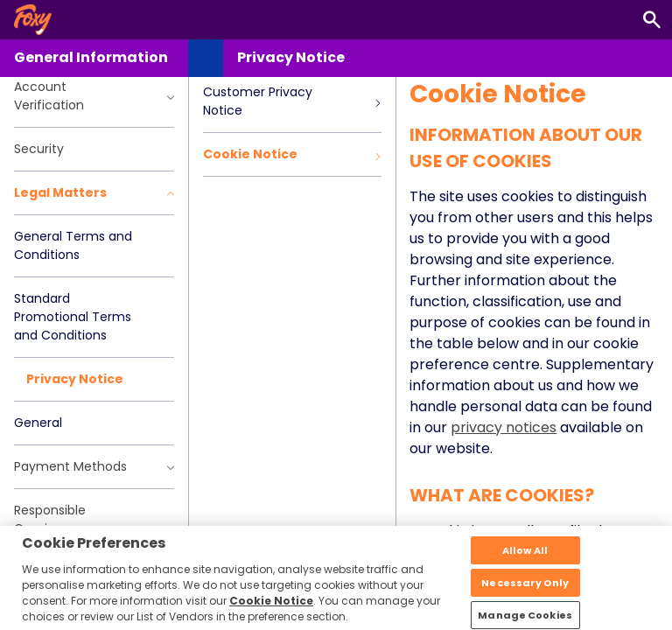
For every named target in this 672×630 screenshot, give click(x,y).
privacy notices (504, 427)
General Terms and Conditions (73, 245)
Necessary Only (525, 592)
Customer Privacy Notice (292, 101)
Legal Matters (94, 192)
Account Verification (94, 96)
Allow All (525, 560)
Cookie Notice (292, 154)
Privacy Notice (75, 379)
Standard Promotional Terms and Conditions (73, 317)
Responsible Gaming (50, 519)
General (38, 423)
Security (39, 149)
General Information (91, 57)
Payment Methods (94, 466)
